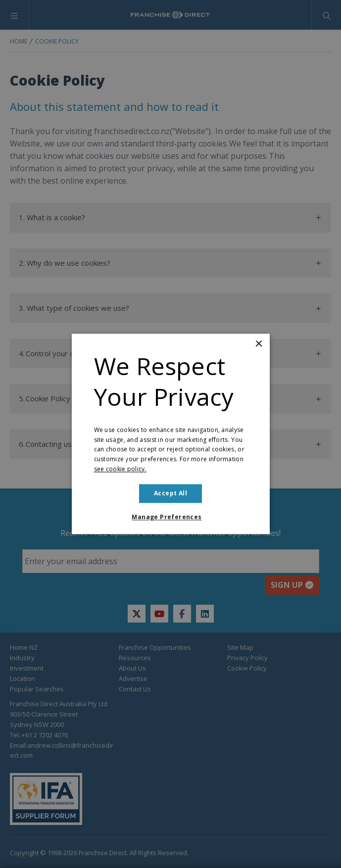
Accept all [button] (170, 493)
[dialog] (170, 434)
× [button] (259, 344)
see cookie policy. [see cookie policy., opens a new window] (120, 469)
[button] (170, 518)
